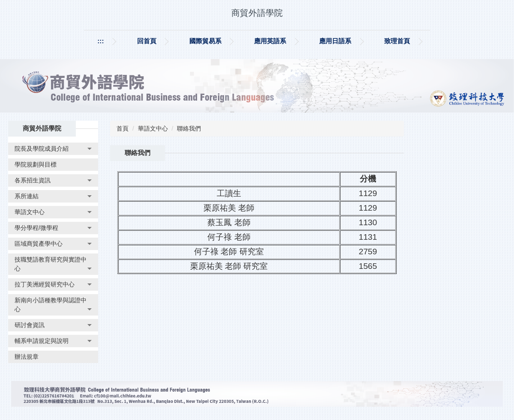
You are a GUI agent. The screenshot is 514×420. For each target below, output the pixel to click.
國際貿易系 (205, 41)
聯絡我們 (189, 128)
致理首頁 (397, 41)
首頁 (123, 128)
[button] (53, 149)
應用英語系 (270, 41)
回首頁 (147, 41)
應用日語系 (335, 41)
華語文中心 (153, 128)
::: (100, 41)
